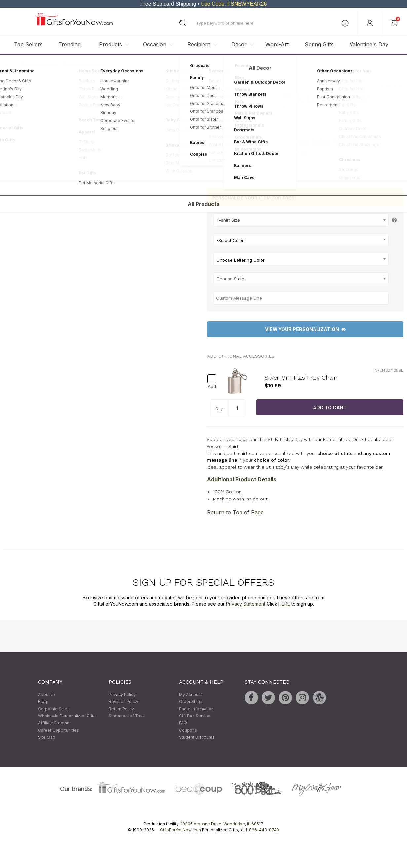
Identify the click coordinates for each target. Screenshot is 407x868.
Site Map (47, 738)
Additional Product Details (242, 479)
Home (10, 64)
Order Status (191, 702)
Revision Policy (124, 702)
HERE (284, 604)
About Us (47, 694)
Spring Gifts (319, 44)
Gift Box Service (195, 716)
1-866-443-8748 (262, 830)
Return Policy (121, 709)
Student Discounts (197, 738)
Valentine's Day (369, 44)
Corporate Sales (54, 709)
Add (212, 387)
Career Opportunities (58, 730)
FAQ (183, 723)
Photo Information (196, 709)
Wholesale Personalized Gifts (67, 716)
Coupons (188, 730)
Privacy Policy (122, 694)
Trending (70, 44)
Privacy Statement (246, 604)
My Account (190, 694)
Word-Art (277, 44)
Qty (219, 409)
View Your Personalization (305, 329)
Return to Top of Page (235, 512)
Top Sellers (28, 44)
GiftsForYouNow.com (180, 830)
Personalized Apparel (84, 64)
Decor (239, 44)
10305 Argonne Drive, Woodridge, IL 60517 (222, 824)
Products (111, 44)
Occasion (155, 44)
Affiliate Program (54, 723)
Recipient (199, 44)
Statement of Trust (127, 716)
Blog (42, 702)
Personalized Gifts (39, 64)
